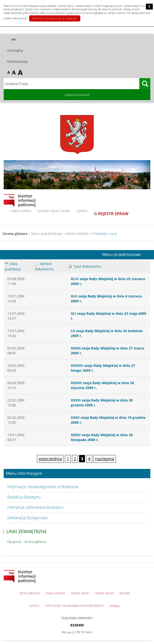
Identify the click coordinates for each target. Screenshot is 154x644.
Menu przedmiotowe (121, 255)
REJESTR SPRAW (113, 214)
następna (105, 459)
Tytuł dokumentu (85, 266)
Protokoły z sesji (105, 234)
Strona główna (15, 234)
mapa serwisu (21, 211)
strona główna (30, 593)
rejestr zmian (60, 211)
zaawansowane (77, 95)
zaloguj (115, 605)
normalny (15, 50)
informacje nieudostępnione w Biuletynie (74, 605)
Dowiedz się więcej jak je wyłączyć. (55, 18)
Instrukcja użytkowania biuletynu (35, 507)
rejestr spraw (104, 593)
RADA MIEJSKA (77, 234)
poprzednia (50, 459)
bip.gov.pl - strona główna (27, 542)
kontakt (43, 211)
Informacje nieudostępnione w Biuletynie (43, 487)
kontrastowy (18, 61)
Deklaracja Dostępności (28, 518)
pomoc (82, 211)
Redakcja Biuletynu (24, 497)
